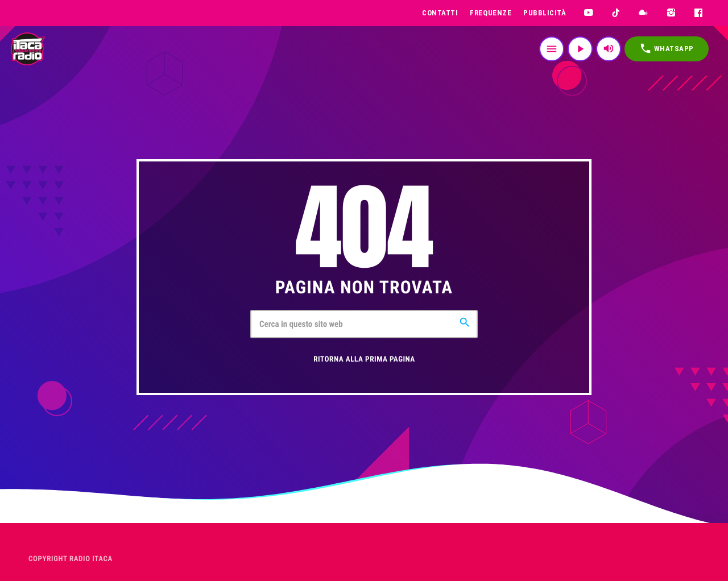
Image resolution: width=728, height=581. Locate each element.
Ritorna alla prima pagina (364, 360)
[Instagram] (671, 13)
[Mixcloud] (644, 13)
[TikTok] (616, 13)
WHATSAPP (667, 48)
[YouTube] (588, 13)
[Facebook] (699, 13)
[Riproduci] (580, 49)
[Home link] (28, 49)
